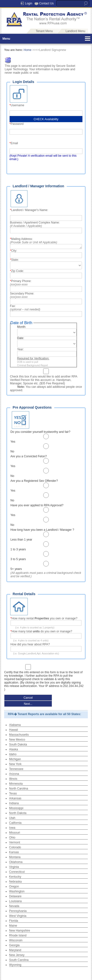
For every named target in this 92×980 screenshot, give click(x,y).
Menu (6, 39)
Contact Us (46, 3)
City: (14, 251)
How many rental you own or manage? (44, 618)
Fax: (25, 308)
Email (15, 143)
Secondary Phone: (23, 295)
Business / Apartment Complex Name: (35, 224)
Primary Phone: (21, 283)
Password (18, 124)
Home (27, 50)
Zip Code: (18, 271)
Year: (21, 349)
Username (18, 105)
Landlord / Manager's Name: (30, 210)
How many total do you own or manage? (43, 631)
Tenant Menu (44, 31)
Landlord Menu (75, 31)
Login (29, 3)
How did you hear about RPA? (30, 644)
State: (15, 260)
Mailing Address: (34, 241)
